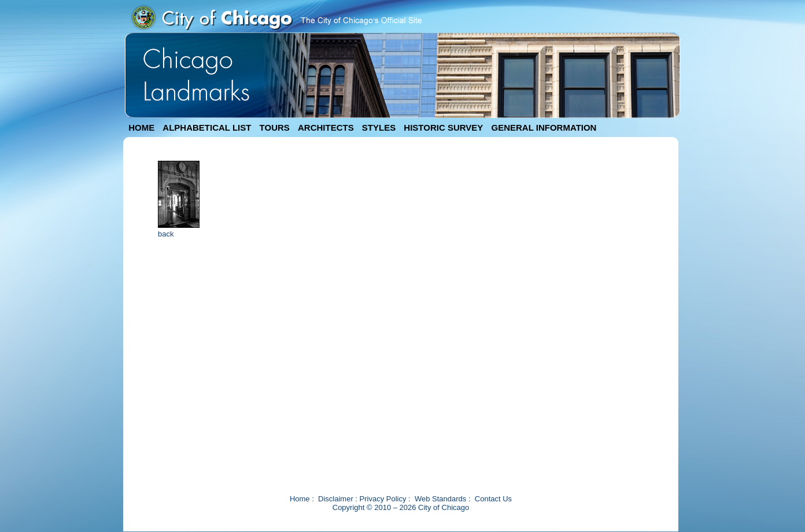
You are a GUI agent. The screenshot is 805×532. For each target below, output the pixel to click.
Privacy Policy (383, 499)
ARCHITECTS (326, 128)
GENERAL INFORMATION (544, 128)
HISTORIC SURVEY (443, 128)
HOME (141, 128)
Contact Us (493, 499)
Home (300, 499)
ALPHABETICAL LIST (207, 128)
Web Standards (440, 499)
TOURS (275, 128)
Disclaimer (336, 499)
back (166, 234)
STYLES (379, 128)
